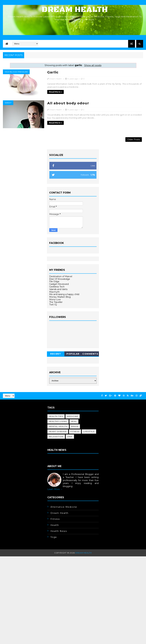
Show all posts (93, 65)
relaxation (56, 436)
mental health (58, 426)
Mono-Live (55, 300)
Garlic (53, 72)
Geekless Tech (57, 287)
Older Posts (134, 140)
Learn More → (55, 489)
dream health (59, 513)
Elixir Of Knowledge (60, 279)
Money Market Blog (60, 297)
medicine (73, 416)
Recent (56, 354)
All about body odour (68, 103)
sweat (8, 103)
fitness (75, 431)
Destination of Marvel (61, 276)
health (55, 525)
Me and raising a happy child (64, 294)
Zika (70, 436)
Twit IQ (53, 305)
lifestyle (89, 431)
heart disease (58, 431)
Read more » (55, 92)
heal (74, 421)
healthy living (58, 421)
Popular (73, 354)
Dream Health (75, 10)
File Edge (54, 281)
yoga (54, 537)
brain (75, 426)
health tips (56, 416)
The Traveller (56, 302)
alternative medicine (64, 507)
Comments (90, 354)
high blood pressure (16, 72)
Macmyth (54, 292)
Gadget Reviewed (59, 284)
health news (59, 531)
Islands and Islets (58, 289)
